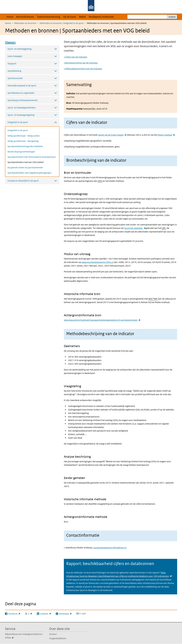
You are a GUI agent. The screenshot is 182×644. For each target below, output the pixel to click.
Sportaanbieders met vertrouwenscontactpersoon (32, 157)
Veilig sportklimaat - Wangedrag (23, 141)
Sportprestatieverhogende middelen (25, 146)
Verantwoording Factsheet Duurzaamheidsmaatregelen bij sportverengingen (102, 320)
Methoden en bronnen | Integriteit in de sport (62, 23)
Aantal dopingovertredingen (21, 152)
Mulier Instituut (166, 135)
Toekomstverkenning (49, 17)
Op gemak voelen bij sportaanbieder (25, 167)
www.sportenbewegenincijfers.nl (98, 262)
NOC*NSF (153, 299)
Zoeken (172, 17)
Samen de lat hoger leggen (112, 135)
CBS (164, 228)
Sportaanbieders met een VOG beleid (32, 162)
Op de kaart (70, 17)
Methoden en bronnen (25, 23)
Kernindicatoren (25, 17)
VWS (100, 181)
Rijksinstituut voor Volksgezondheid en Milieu (24, 636)
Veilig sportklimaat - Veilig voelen (24, 136)
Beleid (82, 17)
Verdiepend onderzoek (101, 17)
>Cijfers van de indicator (76, 57)
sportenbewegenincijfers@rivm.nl (110, 548)
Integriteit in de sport (18, 130)
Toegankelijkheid (58, 638)
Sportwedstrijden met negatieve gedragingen (29, 173)
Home (10, 17)
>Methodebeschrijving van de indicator (83, 69)
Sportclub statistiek (135, 228)
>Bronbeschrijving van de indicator (81, 63)
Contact (53, 634)
